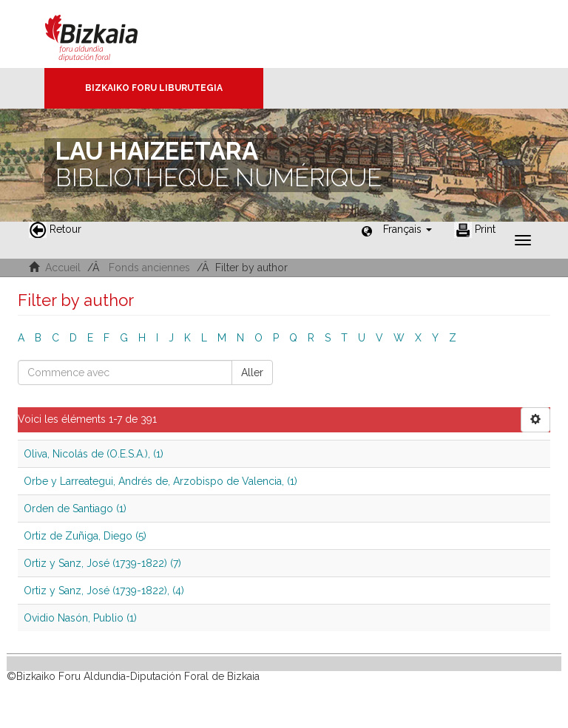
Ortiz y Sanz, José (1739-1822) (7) (102, 563)
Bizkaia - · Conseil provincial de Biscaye (107, 34)
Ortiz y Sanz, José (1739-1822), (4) (104, 591)
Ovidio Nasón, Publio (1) (80, 618)
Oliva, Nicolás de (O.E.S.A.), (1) (94, 454)
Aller (252, 372)
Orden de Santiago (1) (75, 508)
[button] (408, 229)
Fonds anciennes (149, 268)
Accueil (63, 268)
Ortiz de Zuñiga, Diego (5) (85, 536)
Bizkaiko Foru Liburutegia (154, 88)
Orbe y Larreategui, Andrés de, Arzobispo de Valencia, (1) (160, 481)
